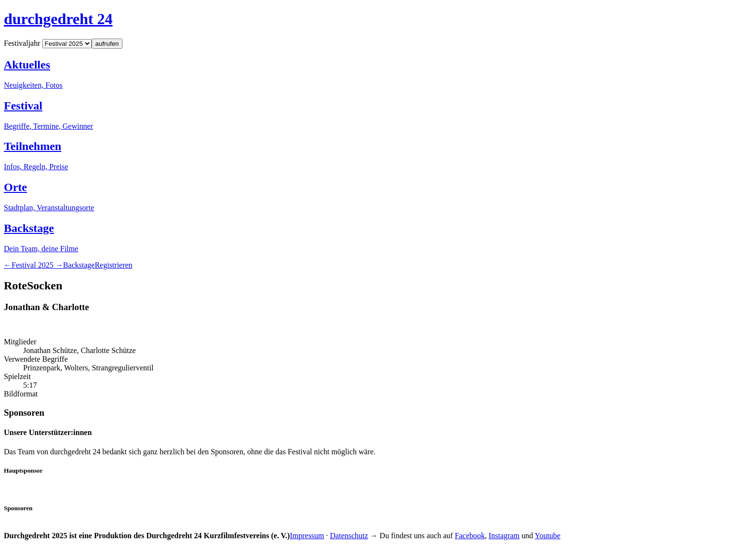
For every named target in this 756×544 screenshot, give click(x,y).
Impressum (307, 536)
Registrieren (113, 265)
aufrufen (107, 44)
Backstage (79, 265)
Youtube (548, 536)
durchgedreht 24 (58, 19)
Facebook (470, 536)
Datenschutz (349, 536)
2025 (34, 265)
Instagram (504, 536)
